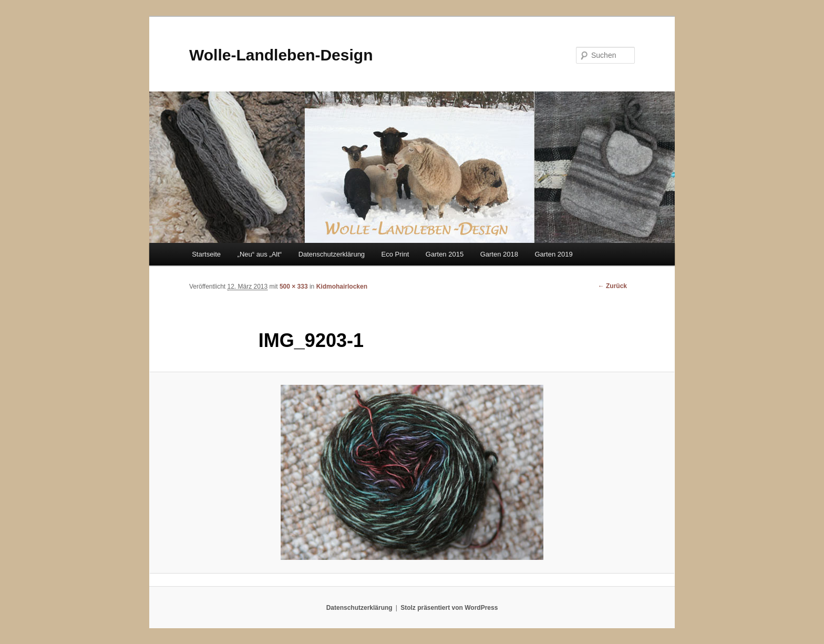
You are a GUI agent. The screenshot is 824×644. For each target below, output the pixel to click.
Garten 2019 (553, 254)
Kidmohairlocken (342, 287)
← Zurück (612, 286)
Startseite (206, 254)
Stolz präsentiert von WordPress (449, 608)
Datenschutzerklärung (332, 254)
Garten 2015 (445, 254)
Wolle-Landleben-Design (281, 55)
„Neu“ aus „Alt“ (260, 254)
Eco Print (395, 254)
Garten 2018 (499, 254)
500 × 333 (294, 287)
